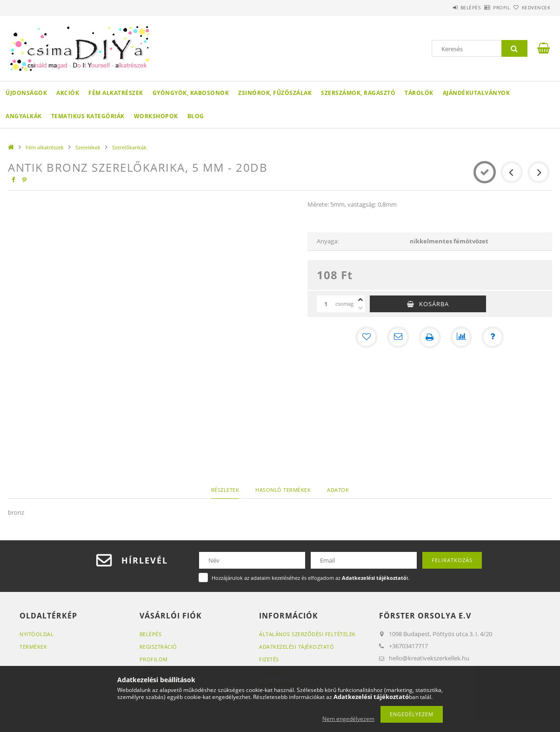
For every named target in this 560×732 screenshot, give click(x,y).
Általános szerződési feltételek (307, 634)
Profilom (154, 659)
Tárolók (419, 93)
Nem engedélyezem (348, 719)
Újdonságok (26, 93)
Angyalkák (24, 116)
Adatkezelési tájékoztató (297, 647)
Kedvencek (531, 7)
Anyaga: (328, 241)
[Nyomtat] (430, 337)
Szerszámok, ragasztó (358, 93)
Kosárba (434, 304)
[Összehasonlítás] (461, 337)
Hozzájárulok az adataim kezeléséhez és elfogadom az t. (311, 578)
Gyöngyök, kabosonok (191, 93)
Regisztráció (158, 647)
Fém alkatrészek (116, 93)
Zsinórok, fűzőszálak (275, 93)
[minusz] (360, 308)
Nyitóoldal (37, 634)
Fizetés (269, 659)
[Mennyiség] (326, 304)
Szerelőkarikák (129, 147)
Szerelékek (88, 147)
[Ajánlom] (398, 337)
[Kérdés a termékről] (493, 337)
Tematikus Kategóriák (88, 116)
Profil (486, 7)
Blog (196, 116)
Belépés (445, 7)
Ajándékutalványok (477, 93)
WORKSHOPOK (156, 116)
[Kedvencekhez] (367, 337)
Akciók (68, 93)
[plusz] (360, 300)
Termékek (33, 647)
